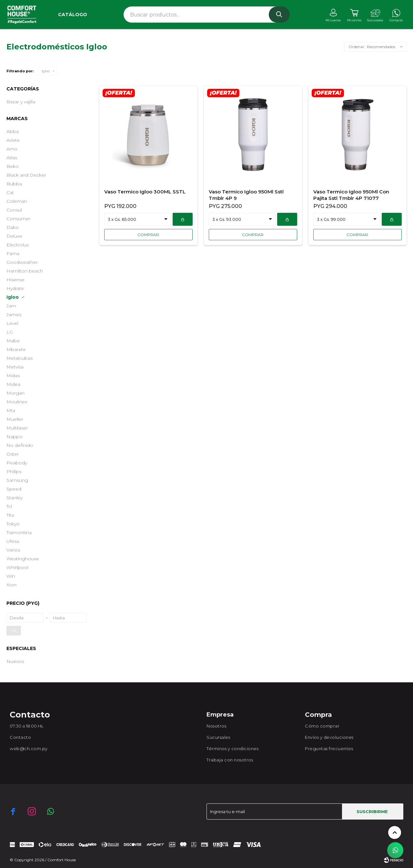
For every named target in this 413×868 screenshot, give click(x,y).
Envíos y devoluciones (329, 737)
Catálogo (73, 15)
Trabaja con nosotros (230, 760)
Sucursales (218, 737)
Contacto (20, 737)
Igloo (46, 71)
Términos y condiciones (232, 749)
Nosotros (216, 726)
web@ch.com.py (29, 749)
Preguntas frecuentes (329, 749)
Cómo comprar (322, 726)
